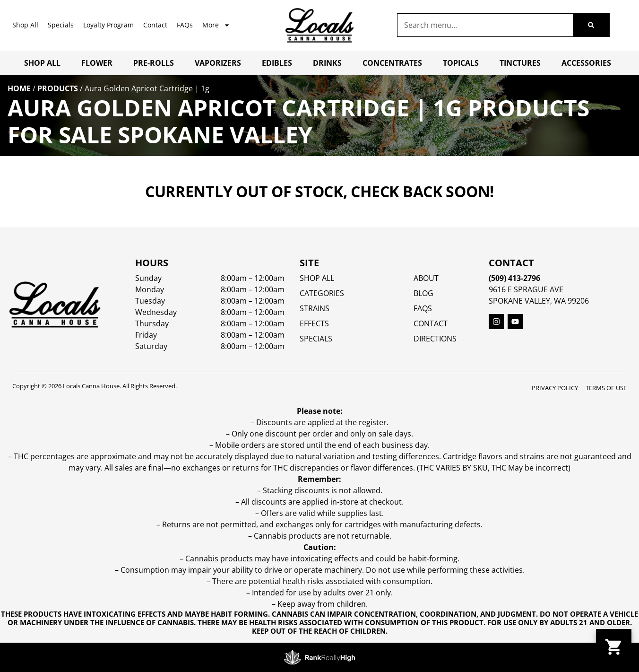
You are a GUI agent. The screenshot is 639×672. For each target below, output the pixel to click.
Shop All (25, 25)
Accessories (586, 63)
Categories (322, 293)
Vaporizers (218, 63)
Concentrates (392, 63)
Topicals (461, 63)
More (216, 25)
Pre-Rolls (154, 63)
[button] (614, 647)
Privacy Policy (555, 388)
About (426, 278)
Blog (423, 293)
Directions (435, 339)
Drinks (327, 63)
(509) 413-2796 (514, 278)
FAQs (185, 25)
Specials (61, 25)
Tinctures (520, 63)
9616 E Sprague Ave (526, 289)
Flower (97, 63)
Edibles (277, 63)
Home (19, 88)
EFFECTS (314, 323)
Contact (155, 25)
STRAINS (315, 308)
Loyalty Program (108, 25)
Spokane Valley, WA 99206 (539, 301)
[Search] (591, 25)
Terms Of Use (606, 388)
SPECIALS (316, 339)
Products (58, 88)
